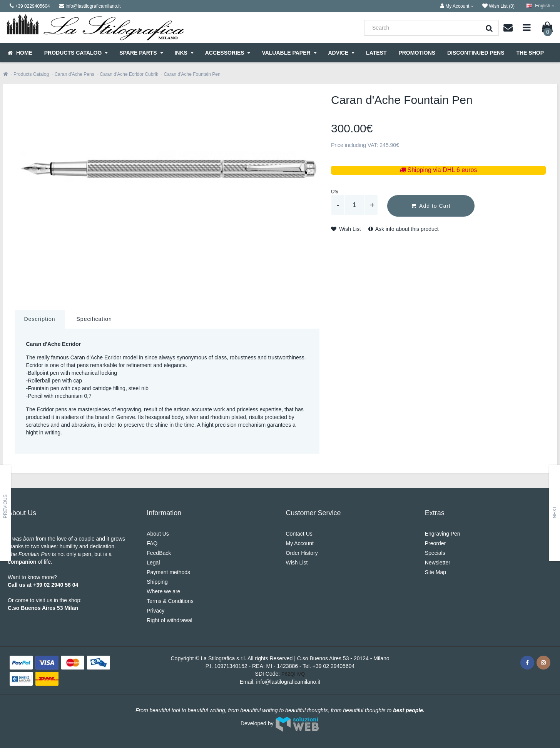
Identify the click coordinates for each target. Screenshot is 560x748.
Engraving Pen (443, 534)
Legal (153, 563)
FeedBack (159, 553)
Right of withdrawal (169, 620)
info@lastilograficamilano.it (288, 682)
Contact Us (299, 534)
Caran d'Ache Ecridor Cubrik (129, 74)
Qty (335, 192)
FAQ (152, 543)
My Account (300, 543)
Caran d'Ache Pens (74, 74)
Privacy (155, 611)
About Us (158, 534)
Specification (94, 319)
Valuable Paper (289, 53)
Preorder (435, 543)
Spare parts (141, 53)
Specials (435, 553)
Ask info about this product (404, 229)
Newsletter (438, 563)
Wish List (346, 229)
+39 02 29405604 (333, 666)
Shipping (157, 582)
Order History (302, 553)
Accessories (228, 53)
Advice (341, 53)
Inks (184, 53)
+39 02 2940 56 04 (56, 585)
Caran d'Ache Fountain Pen (192, 74)
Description (40, 319)
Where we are (163, 591)
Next (555, 512)
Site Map (435, 572)
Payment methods (168, 572)
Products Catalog (76, 53)
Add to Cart (431, 206)
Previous (5, 506)
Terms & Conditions (170, 601)
